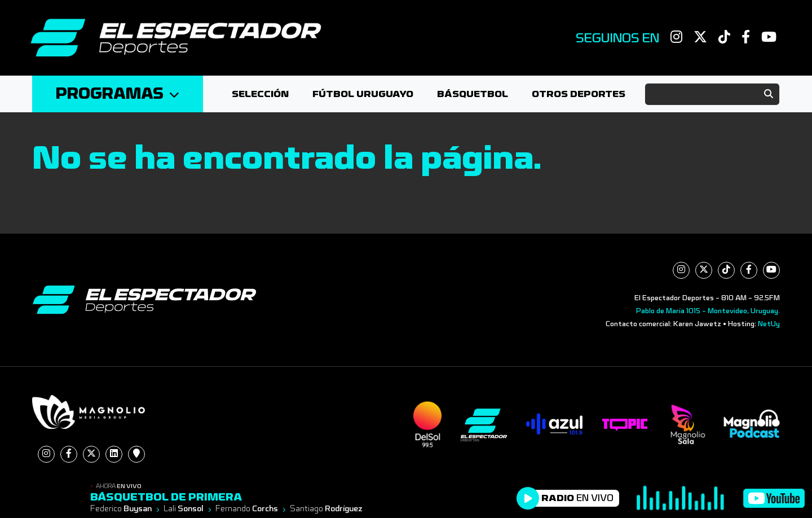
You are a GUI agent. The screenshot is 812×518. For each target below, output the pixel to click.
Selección (260, 94)
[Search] (712, 94)
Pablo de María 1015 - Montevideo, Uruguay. (708, 311)
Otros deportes (579, 94)
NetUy (769, 324)
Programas (118, 94)
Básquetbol (473, 94)
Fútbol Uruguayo (363, 94)
